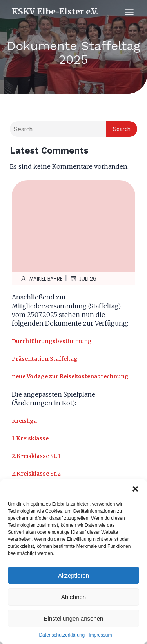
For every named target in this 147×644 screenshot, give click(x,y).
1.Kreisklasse (30, 438)
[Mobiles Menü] (129, 12)
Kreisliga (24, 421)
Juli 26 (83, 279)
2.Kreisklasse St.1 (36, 456)
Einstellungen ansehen (74, 618)
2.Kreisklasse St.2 (36, 474)
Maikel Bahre (41, 279)
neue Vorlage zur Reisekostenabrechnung (70, 376)
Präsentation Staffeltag (45, 359)
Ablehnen (73, 597)
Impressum (100, 635)
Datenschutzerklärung (62, 635)
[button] (135, 489)
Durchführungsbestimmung (52, 341)
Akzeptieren (73, 575)
